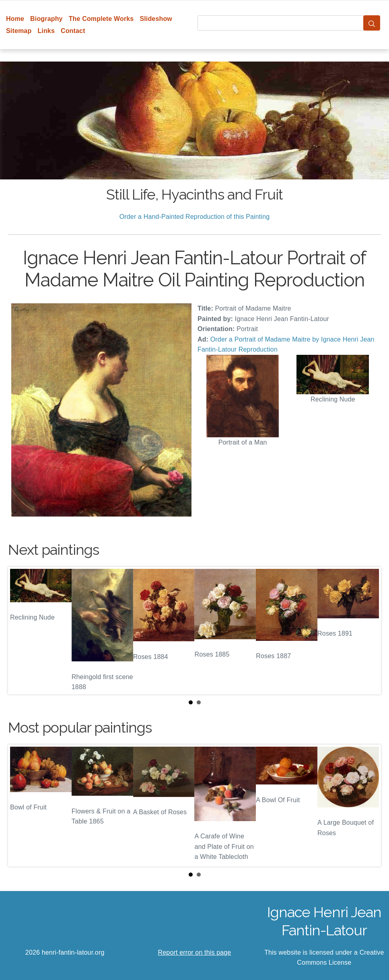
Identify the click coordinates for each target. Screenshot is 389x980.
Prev (21, 630)
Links (46, 31)
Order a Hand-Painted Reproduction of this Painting (195, 217)
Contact (73, 31)
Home (15, 19)
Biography (46, 19)
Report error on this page (195, 952)
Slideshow (156, 19)
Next (368, 630)
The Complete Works (101, 19)
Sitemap (19, 31)
